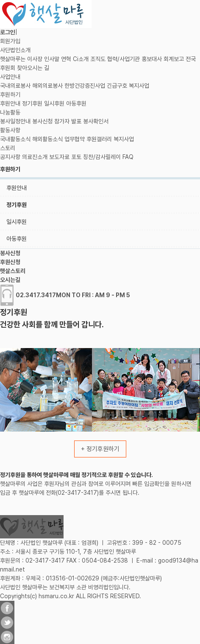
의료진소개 (35, 157)
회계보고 (174, 59)
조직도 (98, 59)
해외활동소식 (47, 139)
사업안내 (10, 77)
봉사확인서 (96, 121)
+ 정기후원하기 (100, 449)
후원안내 (10, 103)
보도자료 (59, 157)
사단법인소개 (15, 50)
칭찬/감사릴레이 (102, 157)
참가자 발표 (68, 121)
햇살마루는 (13, 59)
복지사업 (139, 86)
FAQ (128, 157)
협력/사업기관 (124, 59)
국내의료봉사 (15, 86)
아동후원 (76, 103)
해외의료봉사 (47, 86)
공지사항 (10, 157)
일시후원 (54, 103)
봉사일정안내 (15, 121)
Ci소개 (81, 59)
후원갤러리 (99, 139)
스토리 (8, 148)
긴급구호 (117, 86)
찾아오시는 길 (33, 68)
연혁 (66, 59)
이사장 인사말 (43, 59)
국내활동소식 (15, 139)
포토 (76, 157)
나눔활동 (10, 112)
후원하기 (10, 95)
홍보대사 (152, 59)
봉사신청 (42, 121)
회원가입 (10, 41)
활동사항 (10, 130)
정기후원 (32, 103)
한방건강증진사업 (85, 86)
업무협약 (75, 139)
